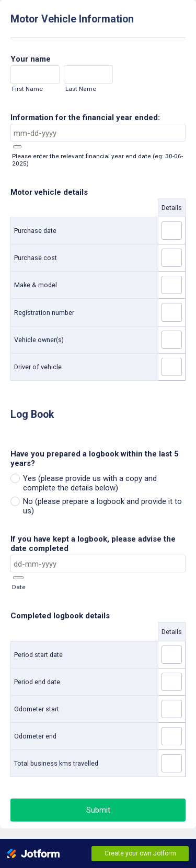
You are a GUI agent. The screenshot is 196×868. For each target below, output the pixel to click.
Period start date (38, 655)
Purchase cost (36, 258)
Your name (31, 59)
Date (19, 587)
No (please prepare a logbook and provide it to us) (102, 506)
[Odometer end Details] (172, 736)
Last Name (81, 89)
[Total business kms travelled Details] (172, 763)
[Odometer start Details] (172, 709)
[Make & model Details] (172, 285)
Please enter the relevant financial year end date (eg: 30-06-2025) (97, 160)
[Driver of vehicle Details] (172, 367)
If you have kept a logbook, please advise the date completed (93, 544)
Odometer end (35, 736)
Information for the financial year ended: (85, 118)
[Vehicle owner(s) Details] (172, 340)
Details (172, 208)
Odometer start (37, 709)
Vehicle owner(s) (39, 340)
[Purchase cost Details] (172, 258)
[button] (17, 147)
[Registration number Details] (172, 312)
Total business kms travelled (56, 763)
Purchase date (35, 231)
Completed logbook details (60, 616)
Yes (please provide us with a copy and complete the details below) (90, 483)
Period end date (37, 682)
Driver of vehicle (38, 367)
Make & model (36, 285)
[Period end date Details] (172, 682)
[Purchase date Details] (172, 231)
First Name (27, 89)
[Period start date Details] (172, 655)
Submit (98, 810)
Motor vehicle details (49, 192)
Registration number (44, 313)
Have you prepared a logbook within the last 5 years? (95, 459)
